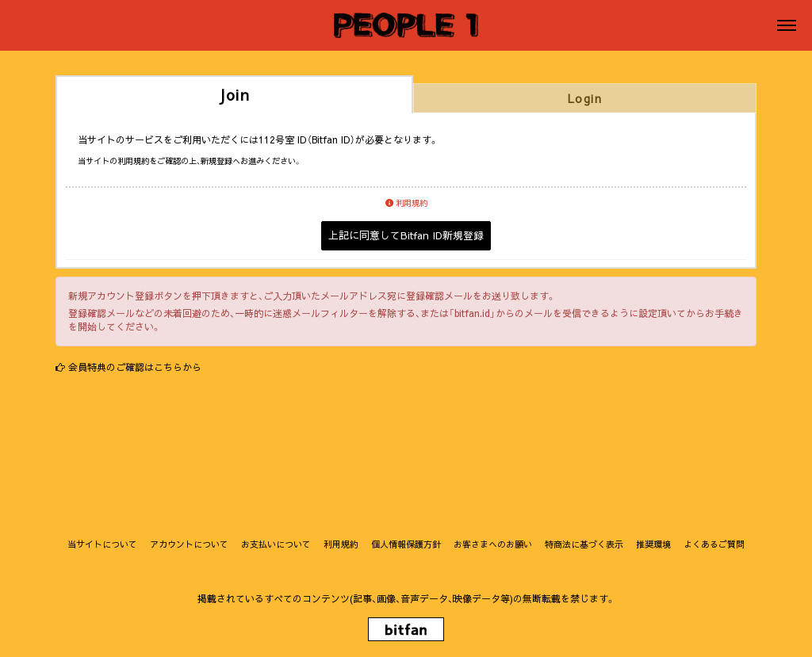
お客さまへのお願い (493, 544)
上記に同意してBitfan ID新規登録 (406, 235)
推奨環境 (653, 544)
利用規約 (406, 203)
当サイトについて (102, 544)
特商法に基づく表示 (584, 544)
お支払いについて (276, 544)
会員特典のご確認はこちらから (135, 367)
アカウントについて (189, 544)
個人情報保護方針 (406, 544)
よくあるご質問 (714, 544)
